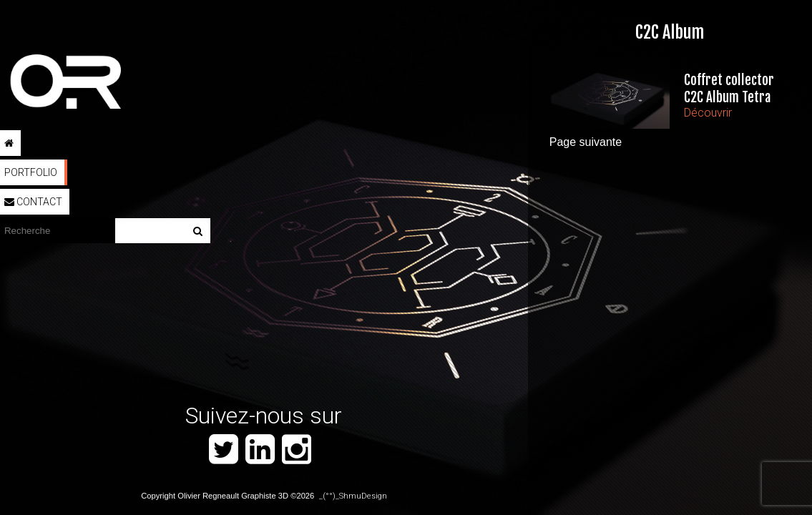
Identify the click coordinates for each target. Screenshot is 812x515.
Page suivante (586, 142)
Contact (33, 202)
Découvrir (708, 113)
